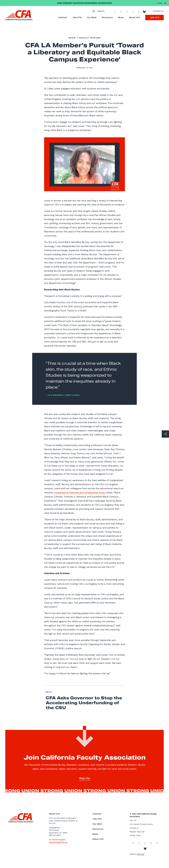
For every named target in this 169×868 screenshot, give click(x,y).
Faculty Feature (90, 38)
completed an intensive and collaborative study (79, 492)
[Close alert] (162, 3)
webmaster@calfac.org (58, 842)
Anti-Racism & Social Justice (141, 824)
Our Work (92, 17)
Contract (63, 17)
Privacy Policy (135, 835)
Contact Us (158, 11)
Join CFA (77, 17)
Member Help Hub (137, 832)
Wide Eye (141, 854)
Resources (107, 17)
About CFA (134, 17)
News (121, 17)
